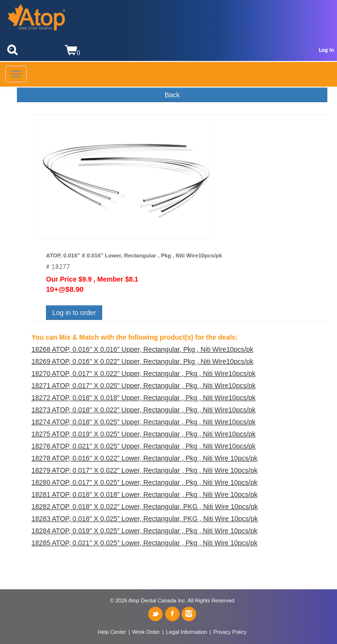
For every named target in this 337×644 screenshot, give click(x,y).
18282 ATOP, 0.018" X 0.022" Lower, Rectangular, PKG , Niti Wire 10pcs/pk (145, 507)
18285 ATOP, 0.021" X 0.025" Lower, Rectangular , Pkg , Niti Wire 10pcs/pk (145, 543)
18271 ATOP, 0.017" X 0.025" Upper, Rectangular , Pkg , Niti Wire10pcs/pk (144, 386)
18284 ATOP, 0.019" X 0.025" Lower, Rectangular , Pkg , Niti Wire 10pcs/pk (145, 531)
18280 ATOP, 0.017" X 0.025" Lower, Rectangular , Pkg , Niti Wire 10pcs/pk (145, 482)
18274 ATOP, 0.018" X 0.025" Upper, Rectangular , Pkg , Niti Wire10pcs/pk (144, 422)
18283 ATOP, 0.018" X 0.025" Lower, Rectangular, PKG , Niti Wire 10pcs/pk (145, 519)
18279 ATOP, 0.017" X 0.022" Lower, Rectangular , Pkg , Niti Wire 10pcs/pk (145, 470)
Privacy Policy (230, 632)
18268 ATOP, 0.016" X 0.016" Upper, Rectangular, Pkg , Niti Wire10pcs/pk (142, 349)
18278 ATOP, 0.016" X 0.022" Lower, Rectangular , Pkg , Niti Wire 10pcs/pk (145, 458)
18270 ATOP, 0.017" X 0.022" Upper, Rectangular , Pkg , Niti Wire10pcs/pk (144, 374)
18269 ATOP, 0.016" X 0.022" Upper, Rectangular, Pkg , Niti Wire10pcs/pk (142, 361)
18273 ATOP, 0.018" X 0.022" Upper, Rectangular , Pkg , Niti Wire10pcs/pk (144, 410)
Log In (326, 50)
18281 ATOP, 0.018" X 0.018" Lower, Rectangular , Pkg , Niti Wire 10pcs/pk (145, 494)
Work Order (146, 632)
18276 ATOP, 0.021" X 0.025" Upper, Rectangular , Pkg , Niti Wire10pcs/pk (144, 446)
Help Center (112, 632)
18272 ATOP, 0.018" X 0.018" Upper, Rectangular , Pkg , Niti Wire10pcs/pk (144, 398)
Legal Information (187, 632)
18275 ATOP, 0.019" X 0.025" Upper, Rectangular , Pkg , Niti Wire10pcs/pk (144, 434)
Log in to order (74, 313)
